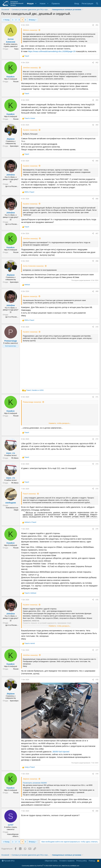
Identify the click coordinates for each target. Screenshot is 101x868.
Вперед (32, 20)
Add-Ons (65, 866)
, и (35, 390)
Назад (7, 20)
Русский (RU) (8, 861)
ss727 (11, 825)
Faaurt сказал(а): (30, 494)
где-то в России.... (12, 186)
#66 (97, 199)
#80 (97, 811)
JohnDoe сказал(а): (30, 68)
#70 (97, 327)
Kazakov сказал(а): (30, 130)
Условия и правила (67, 861)
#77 (97, 650)
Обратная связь (51, 861)
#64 (97, 125)
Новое (43, 3)
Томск (16, 49)
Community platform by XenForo (41, 866)
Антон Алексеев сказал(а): (33, 266)
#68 (97, 261)
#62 (97, 63)
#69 (97, 291)
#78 (97, 680)
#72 (97, 439)
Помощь (92, 861)
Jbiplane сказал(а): (30, 296)
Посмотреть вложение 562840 (35, 783)
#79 (97, 774)
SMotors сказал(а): (30, 30)
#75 (97, 529)
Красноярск (14, 146)
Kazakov (11, 77)
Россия (16, 82)
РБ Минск (15, 458)
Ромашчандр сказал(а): (32, 402)
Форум (30, 3)
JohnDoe (11, 175)
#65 (97, 161)
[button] (36, 3)
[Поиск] (97, 3)
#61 (97, 25)
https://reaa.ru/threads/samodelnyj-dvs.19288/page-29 (52, 51)
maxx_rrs (11, 453)
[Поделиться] (93, 25)
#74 (97, 489)
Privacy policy (81, 861)
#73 (97, 464)
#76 (97, 600)
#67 (97, 233)
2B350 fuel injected (61, 752)
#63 (97, 100)
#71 (97, 397)
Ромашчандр (11, 341)
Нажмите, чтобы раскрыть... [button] (60, 423)
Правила (56, 3)
